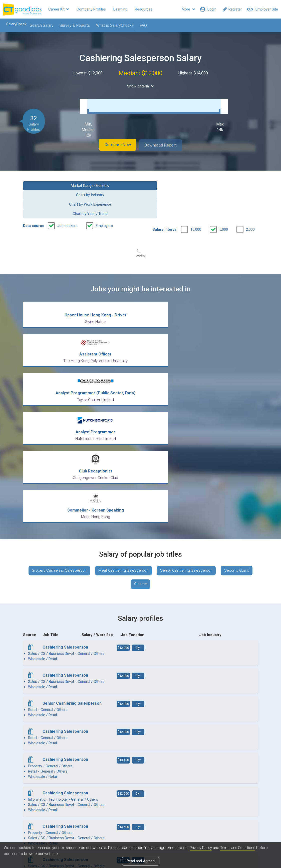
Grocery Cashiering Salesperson (75, 394)
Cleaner (160, 408)
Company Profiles (91, 9)
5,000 (224, 200)
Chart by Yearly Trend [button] (231, 184)
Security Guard (127, 408)
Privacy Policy (201, 848)
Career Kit (59, 9)
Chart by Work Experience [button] (171, 184)
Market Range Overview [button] (49, 184)
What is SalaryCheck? (112, 25)
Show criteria (140, 86)
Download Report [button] (166, 144)
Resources (144, 9)
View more (141, 719)
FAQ (141, 25)
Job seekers (67, 196)
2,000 (250, 200)
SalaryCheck (14, 24)
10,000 (196, 200)
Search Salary (39, 25)
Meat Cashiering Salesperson (142, 394)
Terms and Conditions (239, 848)
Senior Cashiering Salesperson (207, 394)
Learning (120, 9)
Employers (104, 196)
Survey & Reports (72, 25)
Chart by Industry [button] (110, 184)
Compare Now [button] (113, 144)
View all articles (140, 814)
